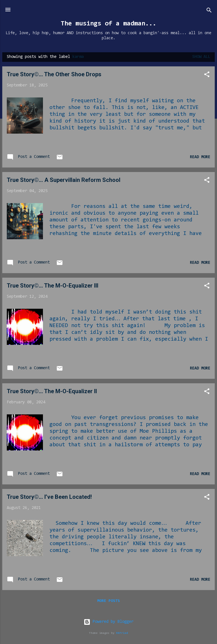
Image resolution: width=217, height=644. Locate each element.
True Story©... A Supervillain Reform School (64, 180)
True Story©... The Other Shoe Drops (54, 74)
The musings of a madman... (108, 24)
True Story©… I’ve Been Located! (49, 497)
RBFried (122, 633)
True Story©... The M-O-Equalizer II (52, 391)
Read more (200, 157)
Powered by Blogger (108, 622)
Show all (201, 57)
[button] (207, 76)
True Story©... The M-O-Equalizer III (53, 286)
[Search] (209, 11)
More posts (108, 601)
